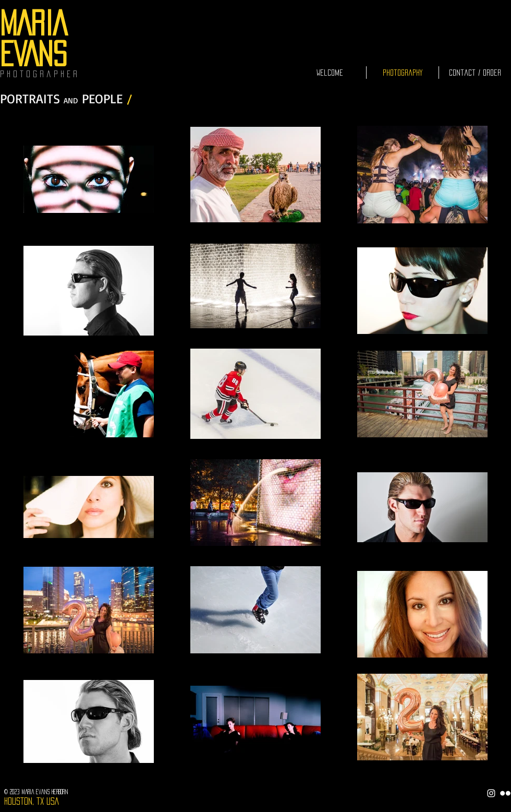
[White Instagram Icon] (491, 793)
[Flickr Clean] (505, 793)
